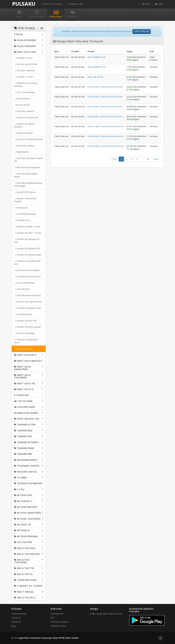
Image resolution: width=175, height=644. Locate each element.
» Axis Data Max (22, 289)
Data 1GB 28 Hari (96, 77)
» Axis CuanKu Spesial (24, 283)
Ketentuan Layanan (59, 622)
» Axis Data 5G (21, 208)
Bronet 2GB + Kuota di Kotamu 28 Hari (105, 97)
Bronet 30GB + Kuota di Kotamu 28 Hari (106, 146)
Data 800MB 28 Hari (97, 67)
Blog (14, 626)
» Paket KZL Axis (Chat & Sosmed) (25, 85)
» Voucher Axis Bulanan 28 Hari (27, 241)
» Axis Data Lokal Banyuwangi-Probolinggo (28, 184)
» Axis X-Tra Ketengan (24, 92)
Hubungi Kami (57, 614)
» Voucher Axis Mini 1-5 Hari (27, 227)
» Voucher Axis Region (25, 333)
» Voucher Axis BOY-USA (26, 64)
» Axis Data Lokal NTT (24, 111)
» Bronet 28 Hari (22, 99)
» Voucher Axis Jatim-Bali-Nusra (26, 341)
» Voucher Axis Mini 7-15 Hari (28, 233)
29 (148, 159)
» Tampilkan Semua (23, 349)
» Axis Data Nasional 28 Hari (27, 295)
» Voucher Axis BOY (23, 133)
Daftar (159, 4)
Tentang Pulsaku (19, 614)
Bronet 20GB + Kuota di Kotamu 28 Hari (106, 136)
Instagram (16, 622)
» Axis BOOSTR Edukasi (25, 214)
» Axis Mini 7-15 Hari (24, 77)
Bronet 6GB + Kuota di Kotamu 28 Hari (105, 117)
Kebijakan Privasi (58, 626)
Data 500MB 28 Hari (97, 57)
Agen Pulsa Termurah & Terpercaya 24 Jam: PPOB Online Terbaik (49, 638)
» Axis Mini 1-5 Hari (23, 58)
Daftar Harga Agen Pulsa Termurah (106, 614)
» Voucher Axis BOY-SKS (25, 321)
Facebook (16, 618)
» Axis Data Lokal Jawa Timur (28, 308)
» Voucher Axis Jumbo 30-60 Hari (27, 262)
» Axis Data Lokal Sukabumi (27, 167)
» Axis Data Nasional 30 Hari (27, 277)
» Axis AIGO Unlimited (25, 71)
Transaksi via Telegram (52, 4)
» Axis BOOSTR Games (25, 192)
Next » (156, 159)
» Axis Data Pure (22, 220)
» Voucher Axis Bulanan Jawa (28, 255)
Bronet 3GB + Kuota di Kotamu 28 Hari (105, 87)
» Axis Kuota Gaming (24, 146)
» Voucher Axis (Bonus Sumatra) (25, 125)
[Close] (158, 31)
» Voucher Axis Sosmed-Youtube (25, 200)
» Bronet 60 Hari (22, 105)
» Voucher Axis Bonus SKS (26, 118)
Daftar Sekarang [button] (142, 31)
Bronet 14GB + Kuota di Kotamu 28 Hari (106, 126)
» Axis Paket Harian (23, 314)
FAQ (53, 618)
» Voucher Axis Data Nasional (28, 302)
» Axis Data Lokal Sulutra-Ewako (26, 175)
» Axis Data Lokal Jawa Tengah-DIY (29, 160)
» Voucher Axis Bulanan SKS (27, 248)
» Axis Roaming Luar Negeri (27, 270)
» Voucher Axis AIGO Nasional (28, 139)
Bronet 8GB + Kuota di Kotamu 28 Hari (105, 107)
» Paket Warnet (21, 152)
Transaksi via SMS (75, 4)
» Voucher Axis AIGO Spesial (27, 327)
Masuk (146, 4)
